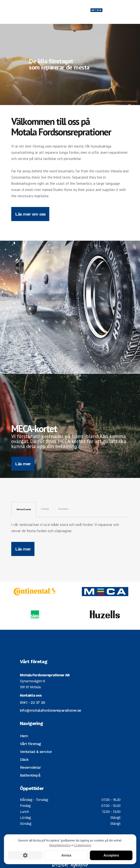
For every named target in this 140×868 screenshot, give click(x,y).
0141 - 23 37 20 (33, 702)
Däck (24, 759)
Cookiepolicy (82, 845)
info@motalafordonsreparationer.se (51, 710)
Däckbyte (45, 509)
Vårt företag (31, 744)
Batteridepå (30, 775)
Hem (24, 736)
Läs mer (23, 464)
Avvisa (66, 855)
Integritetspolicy (60, 845)
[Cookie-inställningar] (25, 855)
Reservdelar (63, 509)
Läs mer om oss (30, 214)
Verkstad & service (24, 509)
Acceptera (111, 855)
